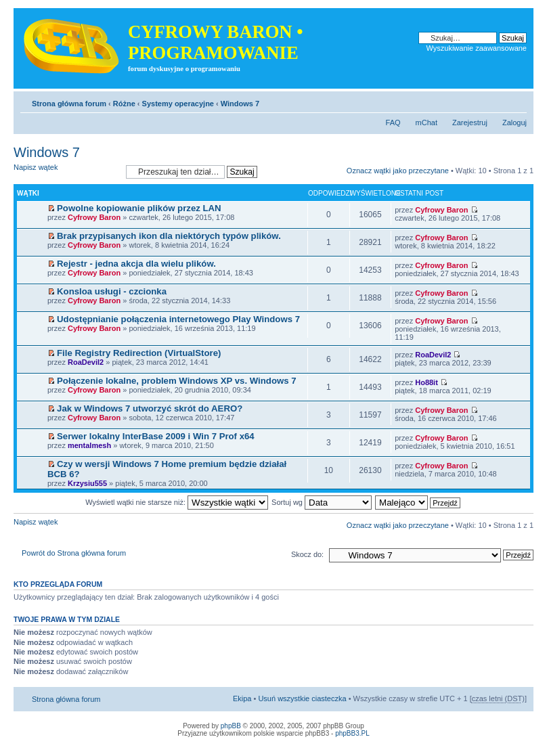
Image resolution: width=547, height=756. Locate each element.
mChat (426, 123)
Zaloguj (515, 123)
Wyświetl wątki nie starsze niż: (177, 502)
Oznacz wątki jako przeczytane (398, 171)
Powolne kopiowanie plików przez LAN (139, 208)
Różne (124, 104)
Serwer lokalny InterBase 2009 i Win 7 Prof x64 (156, 436)
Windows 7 (240, 104)
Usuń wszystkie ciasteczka (302, 698)
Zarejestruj (470, 123)
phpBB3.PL (352, 733)
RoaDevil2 (86, 362)
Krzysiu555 (87, 483)
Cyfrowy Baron (94, 217)
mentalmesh (89, 445)
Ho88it (426, 382)
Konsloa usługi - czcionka (112, 291)
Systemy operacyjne (178, 104)
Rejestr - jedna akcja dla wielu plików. (136, 264)
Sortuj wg (322, 502)
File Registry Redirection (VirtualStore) (139, 353)
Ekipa (242, 698)
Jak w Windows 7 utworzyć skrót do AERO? (150, 408)
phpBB (231, 726)
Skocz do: (307, 554)
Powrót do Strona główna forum (74, 553)
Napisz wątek (66, 172)
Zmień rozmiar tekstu (517, 101)
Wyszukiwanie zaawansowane (477, 48)
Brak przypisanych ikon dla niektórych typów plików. (169, 236)
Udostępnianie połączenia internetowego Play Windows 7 (178, 319)
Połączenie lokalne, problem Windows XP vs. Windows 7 (176, 381)
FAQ (393, 123)
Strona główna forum (69, 104)
